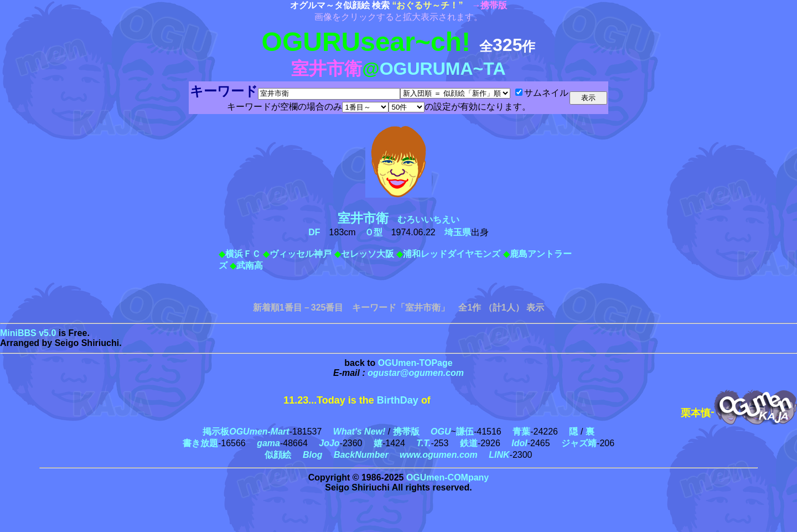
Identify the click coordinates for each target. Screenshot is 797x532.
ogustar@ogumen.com (416, 373)
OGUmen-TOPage (415, 363)
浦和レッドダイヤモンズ (452, 254)
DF (314, 232)
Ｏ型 (374, 232)
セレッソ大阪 (368, 254)
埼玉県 (458, 232)
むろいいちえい (403, 219)
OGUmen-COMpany (447, 477)
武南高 (250, 265)
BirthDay (398, 400)
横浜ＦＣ (243, 254)
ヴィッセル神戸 (301, 254)
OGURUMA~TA (443, 69)
